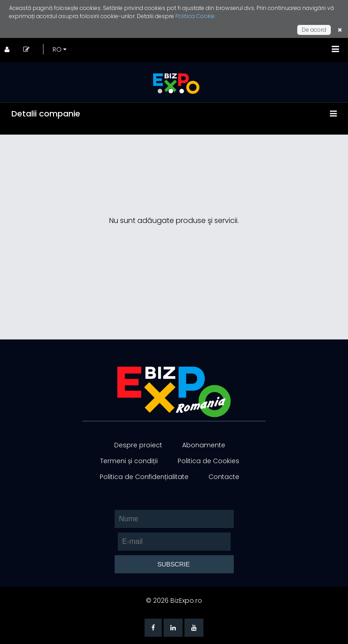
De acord (314, 30)
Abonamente (204, 445)
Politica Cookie (195, 16)
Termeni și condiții (129, 461)
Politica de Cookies (208, 461)
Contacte (224, 477)
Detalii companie (46, 114)
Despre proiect (138, 445)
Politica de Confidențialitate (144, 477)
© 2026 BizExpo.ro (174, 600)
